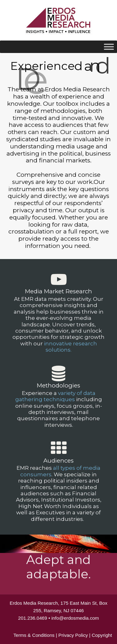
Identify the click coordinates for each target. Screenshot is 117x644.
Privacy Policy (73, 635)
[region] (58, 324)
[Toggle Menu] (109, 47)
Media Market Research (58, 291)
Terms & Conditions (34, 635)
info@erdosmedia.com (75, 618)
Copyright (102, 635)
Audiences (58, 461)
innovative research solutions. (71, 347)
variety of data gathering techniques (55, 396)
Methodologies (58, 385)
